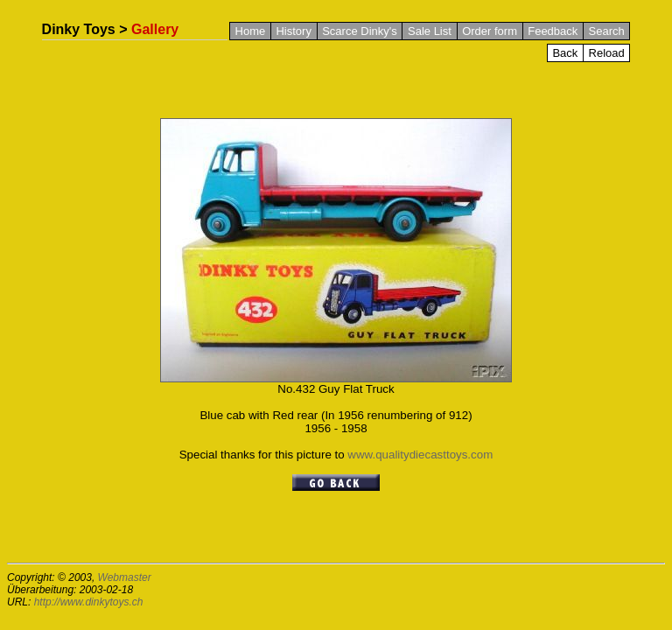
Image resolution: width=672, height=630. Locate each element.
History (293, 31)
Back (565, 53)
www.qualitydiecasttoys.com (420, 455)
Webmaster (125, 577)
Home (251, 31)
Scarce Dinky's (360, 31)
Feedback (553, 31)
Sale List (430, 31)
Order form (490, 31)
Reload (607, 53)
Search (607, 31)
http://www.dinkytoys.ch (89, 602)
